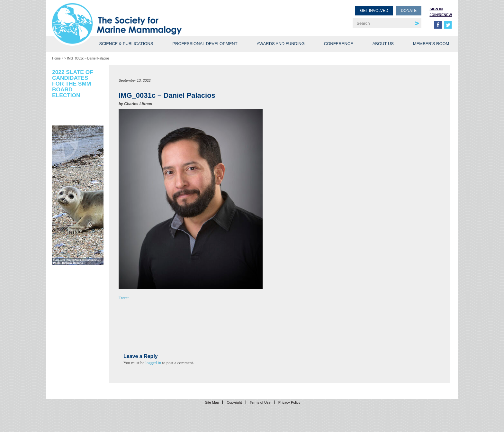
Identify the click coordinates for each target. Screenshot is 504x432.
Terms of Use (260, 402)
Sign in (436, 9)
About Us (383, 44)
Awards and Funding (281, 44)
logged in (153, 363)
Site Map (212, 402)
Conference (339, 44)
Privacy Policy (289, 402)
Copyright (234, 402)
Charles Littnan (138, 104)
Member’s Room (431, 44)
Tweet (124, 298)
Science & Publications (126, 44)
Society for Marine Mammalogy (153, 15)
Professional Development (205, 44)
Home (56, 58)
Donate (409, 11)
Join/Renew (441, 15)
